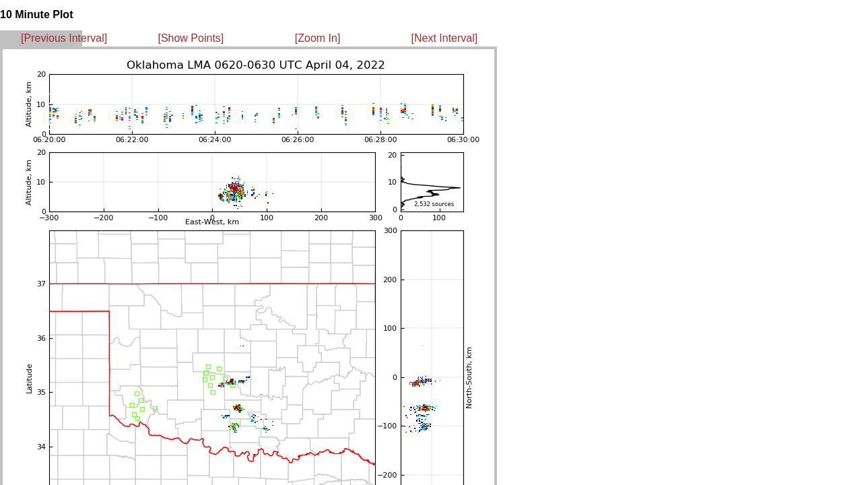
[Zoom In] (318, 38)
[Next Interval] (445, 38)
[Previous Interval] (64, 38)
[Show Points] (191, 38)
